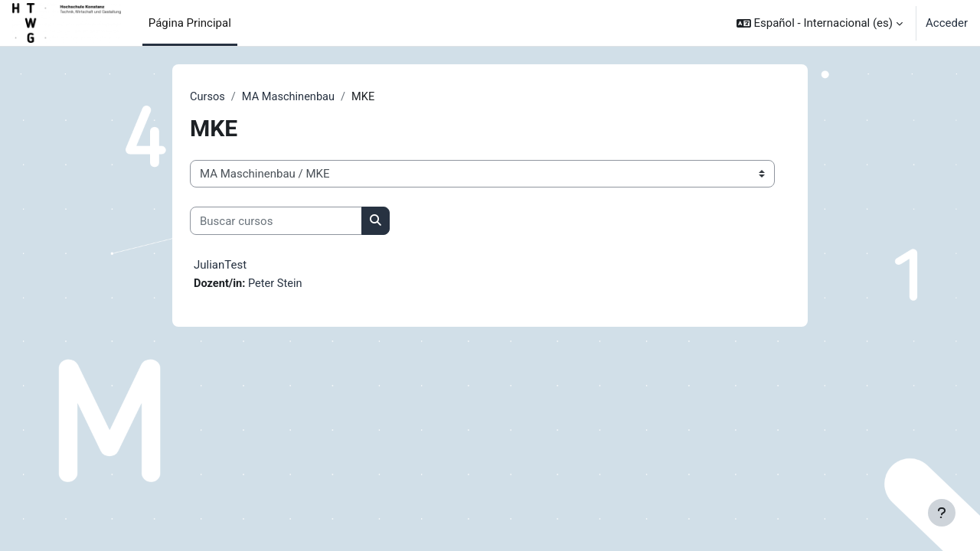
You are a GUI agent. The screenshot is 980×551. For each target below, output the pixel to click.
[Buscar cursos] (276, 222)
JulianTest (220, 266)
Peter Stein (278, 285)
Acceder (947, 23)
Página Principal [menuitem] (190, 23)
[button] (820, 23)
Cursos (208, 97)
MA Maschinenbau (291, 97)
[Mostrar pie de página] (942, 513)
